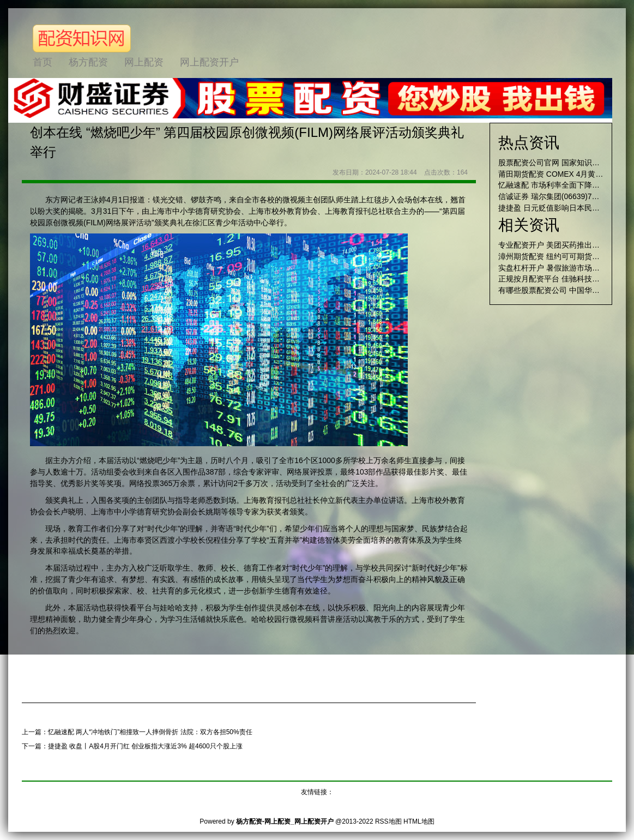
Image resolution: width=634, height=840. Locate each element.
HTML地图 (419, 821)
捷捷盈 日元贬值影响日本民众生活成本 (564, 208)
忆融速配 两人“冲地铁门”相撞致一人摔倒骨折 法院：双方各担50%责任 (150, 732)
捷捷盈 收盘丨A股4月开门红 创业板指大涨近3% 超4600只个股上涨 (145, 746)
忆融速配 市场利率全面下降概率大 (557, 185)
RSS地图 (388, 821)
